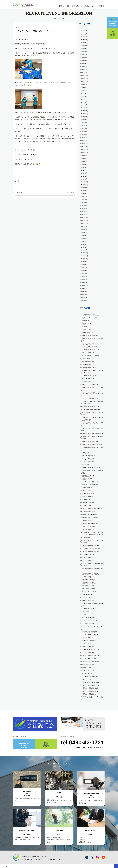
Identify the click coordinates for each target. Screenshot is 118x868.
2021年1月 (84, 215)
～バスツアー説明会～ (88, 330)
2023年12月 (85, 111)
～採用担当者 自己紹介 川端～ (91, 685)
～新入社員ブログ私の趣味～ (90, 336)
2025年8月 (84, 52)
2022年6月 (84, 164)
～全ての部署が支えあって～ (90, 376)
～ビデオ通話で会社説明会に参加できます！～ (92, 605)
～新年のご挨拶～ (86, 359)
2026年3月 (84, 31)
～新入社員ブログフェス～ (90, 344)
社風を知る (79, 6)
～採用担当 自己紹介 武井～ (90, 688)
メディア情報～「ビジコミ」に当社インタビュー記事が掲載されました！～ (92, 533)
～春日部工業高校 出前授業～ (90, 635)
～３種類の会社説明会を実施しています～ (92, 449)
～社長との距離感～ (87, 365)
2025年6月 (84, 58)
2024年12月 (85, 75)
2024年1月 (84, 108)
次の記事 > (70, 192)
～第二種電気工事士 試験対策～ (91, 656)
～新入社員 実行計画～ (88, 647)
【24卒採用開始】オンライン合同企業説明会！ (92, 472)
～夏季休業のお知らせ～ (88, 382)
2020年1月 (84, 250)
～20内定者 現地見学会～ (89, 641)
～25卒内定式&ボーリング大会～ (91, 356)
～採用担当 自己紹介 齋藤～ (90, 691)
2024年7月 (84, 90)
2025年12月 (85, 40)
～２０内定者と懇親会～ (88, 653)
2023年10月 (85, 117)
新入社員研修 (86, 488)
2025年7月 (84, 55)
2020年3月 (84, 244)
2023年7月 (84, 126)
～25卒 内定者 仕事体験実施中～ (91, 409)
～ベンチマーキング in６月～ (90, 659)
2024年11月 (85, 78)
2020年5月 (84, 238)
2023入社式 (86, 453)
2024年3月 (84, 102)
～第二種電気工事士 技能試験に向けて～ (92, 570)
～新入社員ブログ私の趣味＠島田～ (92, 433)
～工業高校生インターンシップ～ (91, 350)
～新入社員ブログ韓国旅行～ (90, 347)
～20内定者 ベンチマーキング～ (91, 650)
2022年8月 (84, 158)
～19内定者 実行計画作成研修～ (91, 682)
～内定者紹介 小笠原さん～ (90, 586)
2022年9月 (84, 155)
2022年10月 (85, 152)
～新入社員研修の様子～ (88, 601)
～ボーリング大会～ (87, 557)
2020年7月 (84, 232)
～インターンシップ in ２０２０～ (91, 624)
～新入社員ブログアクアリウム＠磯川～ (92, 424)
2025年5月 (84, 61)
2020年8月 (84, 229)
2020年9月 (84, 226)
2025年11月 (85, 43)
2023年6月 (84, 129)
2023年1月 (84, 144)
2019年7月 (84, 268)
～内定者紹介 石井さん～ (89, 589)
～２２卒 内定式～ (87, 506)
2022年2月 (84, 176)
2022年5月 (84, 167)
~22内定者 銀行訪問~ (87, 520)
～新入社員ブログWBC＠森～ (90, 442)
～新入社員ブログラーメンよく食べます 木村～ (92, 389)
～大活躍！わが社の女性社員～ (90, 398)
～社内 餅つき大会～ (87, 673)
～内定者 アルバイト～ (88, 667)
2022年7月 (84, 161)
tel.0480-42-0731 (82, 743)
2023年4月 (84, 135)
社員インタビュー (90, 6)
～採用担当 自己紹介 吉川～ (90, 694)
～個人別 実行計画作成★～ (90, 526)
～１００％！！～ (86, 598)
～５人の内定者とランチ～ (89, 511)
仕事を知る (70, 6)
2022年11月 (85, 149)
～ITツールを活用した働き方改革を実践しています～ (92, 372)
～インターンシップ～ (88, 670)
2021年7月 (84, 197)
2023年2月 (84, 140)
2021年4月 (84, 206)
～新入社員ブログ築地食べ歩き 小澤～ (92, 394)
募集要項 (101, 6)
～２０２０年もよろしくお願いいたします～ (92, 628)
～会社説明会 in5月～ (88, 664)
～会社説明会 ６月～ (87, 595)
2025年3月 (84, 67)
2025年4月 (84, 64)
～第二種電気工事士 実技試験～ (91, 552)
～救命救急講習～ (86, 321)
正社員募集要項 (112, 33)
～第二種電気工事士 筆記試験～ (91, 574)
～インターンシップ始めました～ (91, 555)
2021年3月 (84, 209)
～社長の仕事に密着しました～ (90, 406)
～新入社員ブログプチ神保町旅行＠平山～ (92, 429)
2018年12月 (85, 283)
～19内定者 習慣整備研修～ (90, 676)
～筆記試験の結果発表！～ (89, 503)
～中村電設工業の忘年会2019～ (90, 632)
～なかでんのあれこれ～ (88, 353)
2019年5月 (84, 274)
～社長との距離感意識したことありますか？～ (92, 413)
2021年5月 (84, 203)
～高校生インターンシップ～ (90, 318)
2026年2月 (84, 34)
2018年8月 (84, 294)
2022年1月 (84, 179)
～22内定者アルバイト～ (88, 494)
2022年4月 (84, 170)
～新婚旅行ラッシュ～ (89, 368)
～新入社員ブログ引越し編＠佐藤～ (92, 445)
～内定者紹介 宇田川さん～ (90, 583)
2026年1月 (84, 37)
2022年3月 (84, 173)
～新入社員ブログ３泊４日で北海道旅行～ (92, 340)
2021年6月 (84, 200)
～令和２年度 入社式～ (88, 609)
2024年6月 (84, 93)
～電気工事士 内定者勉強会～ (90, 485)
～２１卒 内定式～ (87, 560)
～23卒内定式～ (86, 465)
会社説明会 (112, 22)
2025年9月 (84, 49)
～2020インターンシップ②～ (90, 621)
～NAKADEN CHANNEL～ (89, 592)
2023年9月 (84, 120)
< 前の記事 (19, 192)
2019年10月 (85, 259)
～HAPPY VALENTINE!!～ (89, 618)
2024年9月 (84, 84)
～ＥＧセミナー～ (86, 615)
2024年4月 (84, 99)
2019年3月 (84, 277)
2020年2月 (84, 247)
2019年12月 (85, 253)
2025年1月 (84, 72)
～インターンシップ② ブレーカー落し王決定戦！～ (92, 542)
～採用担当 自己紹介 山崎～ (90, 661)
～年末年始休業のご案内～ (89, 362)
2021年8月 (84, 194)
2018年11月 (85, 286)
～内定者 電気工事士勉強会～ (90, 514)
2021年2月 (84, 212)
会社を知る (61, 6)
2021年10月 (85, 188)
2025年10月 (85, 46)
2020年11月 (85, 220)
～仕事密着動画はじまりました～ (91, 315)
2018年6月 (84, 300)
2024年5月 (84, 96)
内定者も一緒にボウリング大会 (91, 468)
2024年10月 (85, 81)
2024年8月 (84, 87)
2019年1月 (84, 280)
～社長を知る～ (86, 537)
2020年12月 (85, 217)
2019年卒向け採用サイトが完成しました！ (92, 698)
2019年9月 (84, 262)
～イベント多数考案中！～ (89, 462)
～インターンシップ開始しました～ (91, 482)
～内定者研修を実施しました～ (90, 456)
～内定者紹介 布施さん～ (89, 580)
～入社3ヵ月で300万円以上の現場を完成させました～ (92, 402)
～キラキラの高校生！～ (88, 577)
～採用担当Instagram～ (88, 497)
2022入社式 (86, 491)
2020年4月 (84, 241)
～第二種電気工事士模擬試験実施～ (91, 508)
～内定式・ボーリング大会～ (90, 324)
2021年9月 (84, 191)
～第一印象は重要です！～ (89, 379)
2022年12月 (85, 146)
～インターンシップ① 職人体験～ (91, 549)
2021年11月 (85, 185)
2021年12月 (85, 182)
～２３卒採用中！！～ (88, 500)
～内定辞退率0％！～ (87, 479)
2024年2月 (84, 105)
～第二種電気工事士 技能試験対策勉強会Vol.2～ (92, 565)
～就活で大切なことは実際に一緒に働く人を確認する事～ (92, 419)
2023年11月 (85, 114)
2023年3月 (84, 138)
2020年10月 (85, 223)
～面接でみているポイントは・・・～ (92, 385)
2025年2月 (84, 70)
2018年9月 (84, 291)
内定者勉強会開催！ (88, 476)
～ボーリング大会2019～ (88, 638)
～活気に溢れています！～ (89, 529)
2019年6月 (84, 271)
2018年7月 (84, 297)
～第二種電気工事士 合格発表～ (91, 546)
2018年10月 (85, 289)
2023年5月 (84, 132)
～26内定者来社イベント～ (89, 333)
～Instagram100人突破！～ (89, 459)
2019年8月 (84, 265)
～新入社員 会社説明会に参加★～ (91, 523)
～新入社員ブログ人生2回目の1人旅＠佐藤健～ (92, 438)
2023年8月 (84, 123)
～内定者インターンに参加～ (90, 517)
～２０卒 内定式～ (87, 644)
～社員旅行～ (85, 327)
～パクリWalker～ (86, 612)
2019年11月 (85, 256)
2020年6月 (84, 235)
